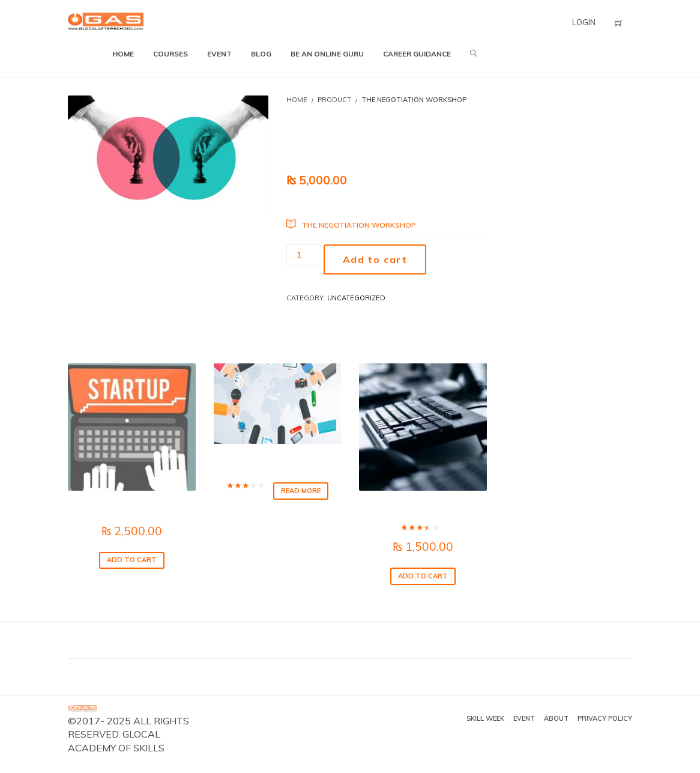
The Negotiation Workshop (359, 225)
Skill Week (485, 718)
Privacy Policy (605, 718)
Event (524, 718)
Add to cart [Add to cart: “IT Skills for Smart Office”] (423, 576)
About (556, 718)
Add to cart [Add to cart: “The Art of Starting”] (132, 560)
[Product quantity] (304, 255)
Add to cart (375, 259)
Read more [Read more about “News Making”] (301, 491)
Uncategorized (356, 298)
